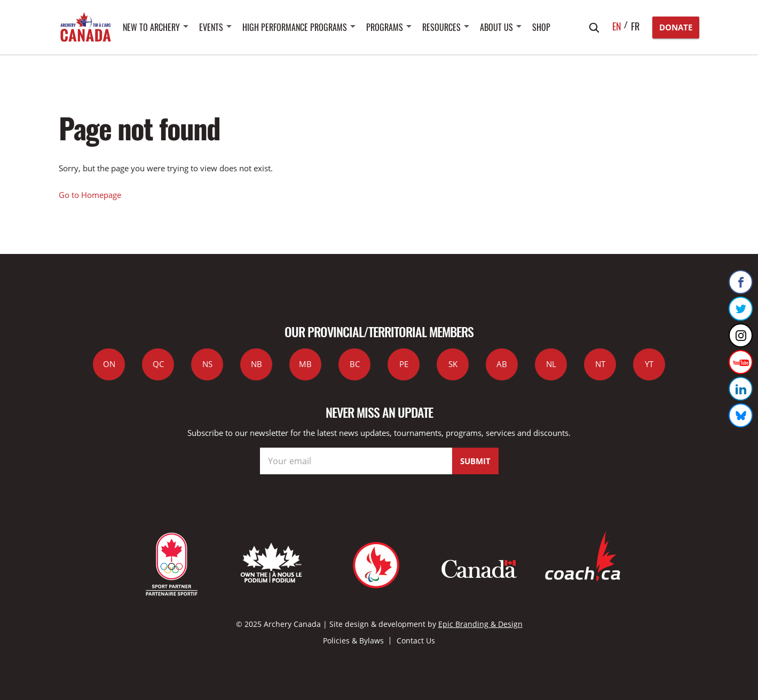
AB (502, 364)
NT (600, 364)
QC (158, 364)
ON (109, 364)
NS (207, 364)
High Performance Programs (295, 27)
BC (355, 364)
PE (404, 364)
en (617, 26)
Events (211, 27)
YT (649, 364)
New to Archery (151, 27)
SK (453, 364)
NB (256, 364)
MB (305, 364)
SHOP (541, 27)
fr (635, 26)
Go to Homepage (90, 195)
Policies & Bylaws (353, 641)
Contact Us (416, 641)
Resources (441, 27)
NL (551, 364)
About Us (496, 27)
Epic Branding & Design (480, 624)
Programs (385, 27)
